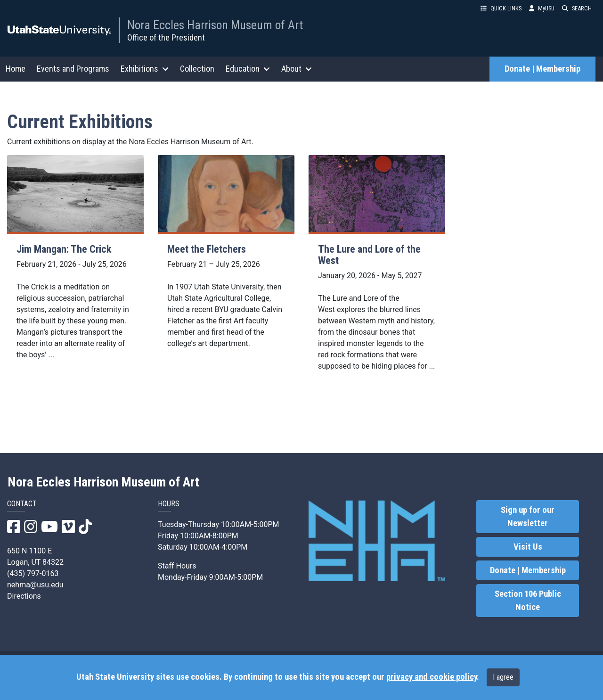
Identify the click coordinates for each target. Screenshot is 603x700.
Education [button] (248, 69)
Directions (24, 596)
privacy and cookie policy (432, 677)
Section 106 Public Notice (528, 601)
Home (16, 69)
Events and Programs (73, 69)
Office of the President (166, 37)
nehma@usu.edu (35, 585)
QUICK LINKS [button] (501, 8)
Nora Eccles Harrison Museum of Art (215, 25)
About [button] (297, 69)
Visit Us (528, 547)
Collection (197, 69)
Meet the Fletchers (207, 249)
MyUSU (542, 8)
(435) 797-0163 (33, 573)
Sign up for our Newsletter (528, 517)
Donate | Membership (542, 69)
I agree (503, 677)
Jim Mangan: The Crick (64, 249)
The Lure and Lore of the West (369, 255)
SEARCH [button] (577, 8)
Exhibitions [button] (145, 69)
